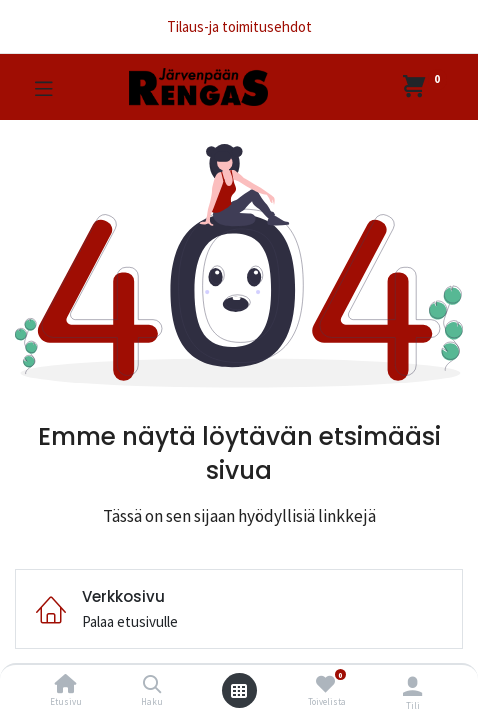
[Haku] (152, 685)
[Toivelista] (325, 684)
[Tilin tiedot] (412, 686)
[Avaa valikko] (239, 691)
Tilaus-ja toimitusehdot (239, 26)
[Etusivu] (66, 685)
